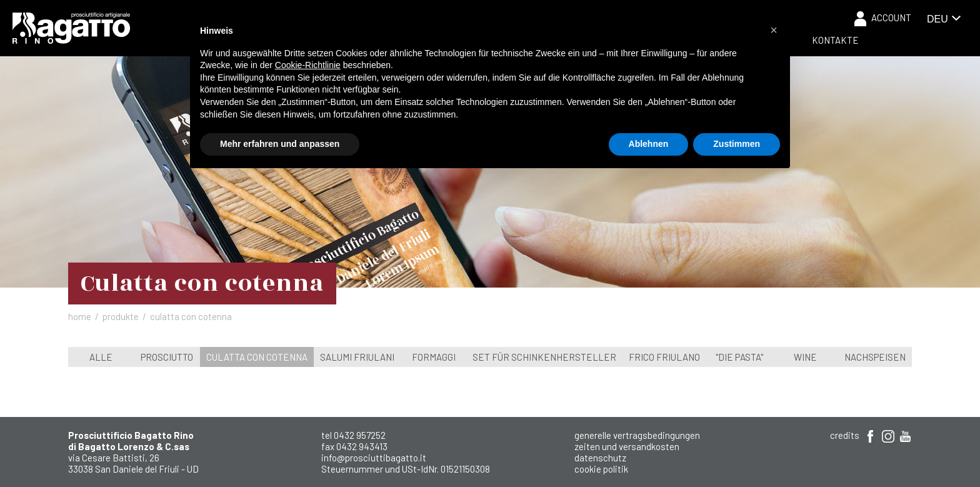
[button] (774, 30)
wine (805, 357)
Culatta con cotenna (257, 357)
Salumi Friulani (357, 357)
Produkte (121, 316)
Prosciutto (167, 357)
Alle (101, 357)
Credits (845, 435)
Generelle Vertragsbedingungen (637, 435)
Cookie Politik (601, 469)
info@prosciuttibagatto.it (374, 458)
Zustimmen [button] (737, 144)
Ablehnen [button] (649, 144)
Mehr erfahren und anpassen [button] (280, 144)
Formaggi (434, 357)
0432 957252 (360, 435)
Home (80, 316)
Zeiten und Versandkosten (627, 446)
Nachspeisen (875, 357)
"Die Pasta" (739, 357)
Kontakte (835, 40)
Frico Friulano (664, 357)
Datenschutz (600, 458)
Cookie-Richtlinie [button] (308, 65)
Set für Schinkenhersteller (544, 357)
